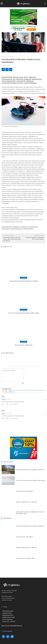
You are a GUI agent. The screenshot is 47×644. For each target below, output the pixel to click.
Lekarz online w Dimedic (9, 621)
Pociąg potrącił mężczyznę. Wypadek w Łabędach (24, 281)
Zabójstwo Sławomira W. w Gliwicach (26, 502)
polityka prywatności (8, 615)
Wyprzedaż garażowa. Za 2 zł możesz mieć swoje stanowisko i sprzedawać (12, 239)
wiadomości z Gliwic (28, 229)
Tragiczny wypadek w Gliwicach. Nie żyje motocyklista (35, 238)
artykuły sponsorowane (9, 617)
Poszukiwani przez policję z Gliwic (26, 558)
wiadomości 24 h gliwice (16, 229)
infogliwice (24, 227)
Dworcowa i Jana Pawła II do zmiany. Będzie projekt (23, 313)
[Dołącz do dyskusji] (13, 375)
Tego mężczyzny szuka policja (23, 345)
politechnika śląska (33, 227)
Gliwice (11, 57)
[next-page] (25, 349)
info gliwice (16, 227)
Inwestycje (23, 310)
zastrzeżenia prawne (8, 611)
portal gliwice (6, 229)
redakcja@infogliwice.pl (16, 626)
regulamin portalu (7, 613)
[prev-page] (22, 349)
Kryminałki (24, 278)
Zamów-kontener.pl (8, 619)
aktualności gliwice (7, 227)
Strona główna (5, 57)
